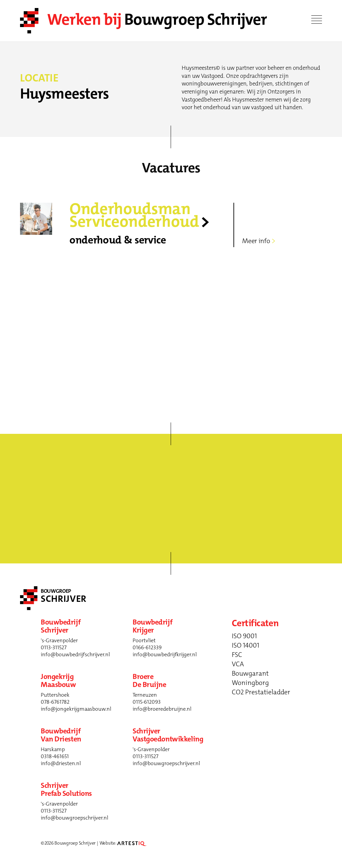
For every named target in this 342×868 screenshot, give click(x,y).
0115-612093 (147, 702)
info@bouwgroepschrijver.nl (166, 763)
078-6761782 (55, 702)
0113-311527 (54, 647)
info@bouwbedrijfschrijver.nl (75, 654)
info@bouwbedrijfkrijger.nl (165, 654)
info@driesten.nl (61, 763)
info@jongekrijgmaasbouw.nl (76, 709)
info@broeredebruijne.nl (162, 709)
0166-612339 (147, 647)
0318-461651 (55, 756)
